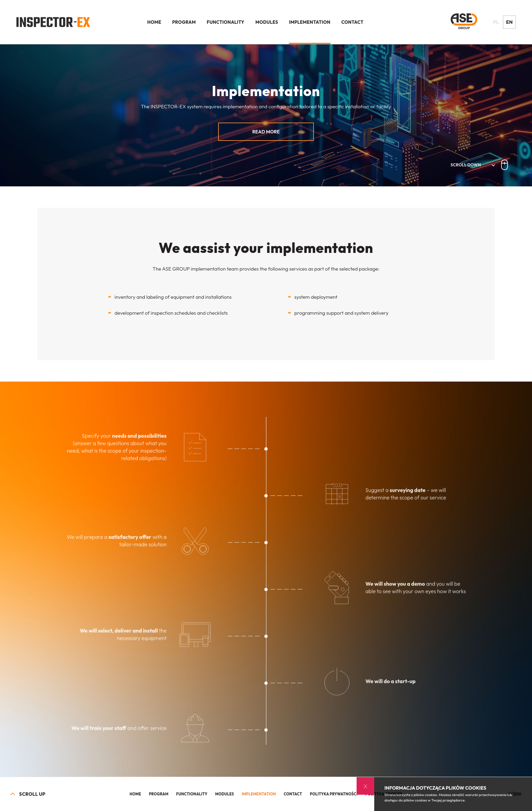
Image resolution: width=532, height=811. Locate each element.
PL (496, 22)
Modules (267, 22)
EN (510, 22)
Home (154, 22)
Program (184, 22)
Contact (352, 22)
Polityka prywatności (334, 794)
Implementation (310, 22)
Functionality (225, 22)
